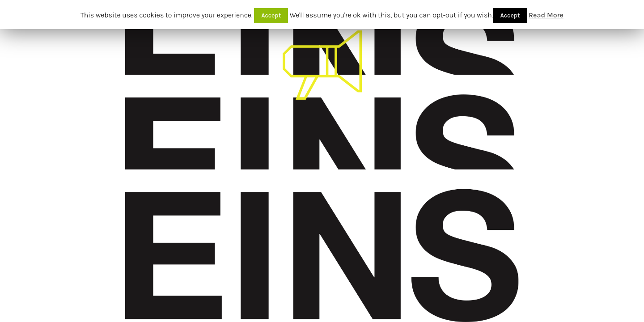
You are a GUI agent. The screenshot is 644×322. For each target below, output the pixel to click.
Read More (546, 15)
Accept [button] (271, 15)
